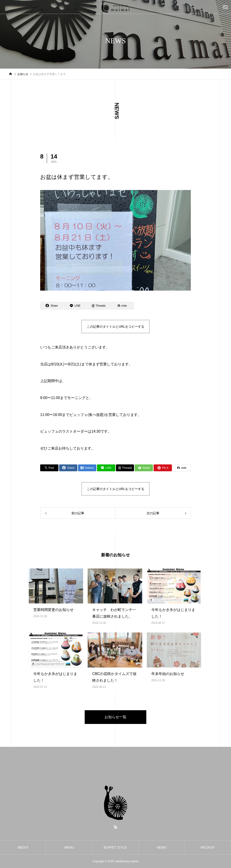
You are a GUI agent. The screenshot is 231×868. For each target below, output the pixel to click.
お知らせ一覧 (115, 717)
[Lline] (75, 306)
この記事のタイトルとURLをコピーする (115, 327)
